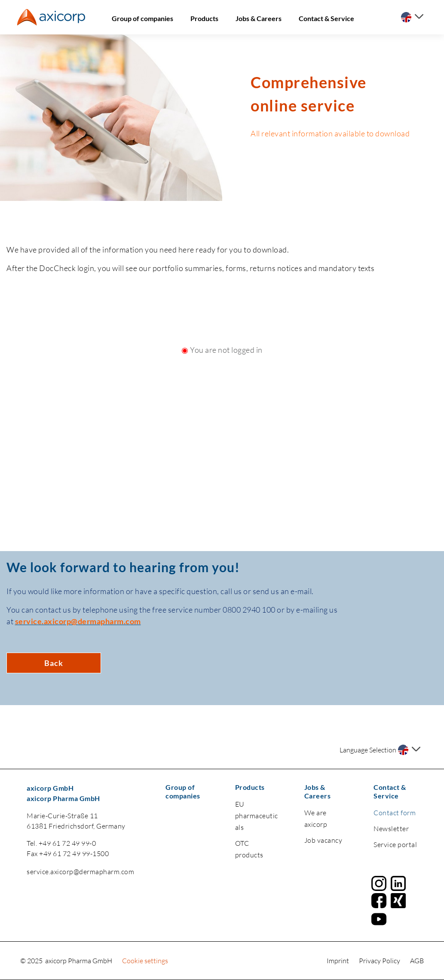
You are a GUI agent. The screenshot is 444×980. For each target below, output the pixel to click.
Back (54, 663)
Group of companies (142, 18)
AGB (417, 961)
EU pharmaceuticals (257, 816)
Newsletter (391, 829)
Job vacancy (323, 840)
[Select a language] (412, 17)
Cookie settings (145, 961)
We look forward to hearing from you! (123, 567)
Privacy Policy (380, 961)
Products (204, 18)
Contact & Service (326, 18)
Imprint (338, 961)
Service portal (395, 844)
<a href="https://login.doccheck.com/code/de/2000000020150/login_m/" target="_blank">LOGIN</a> (222, 450)
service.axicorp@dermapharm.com (80, 872)
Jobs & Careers (259, 18)
